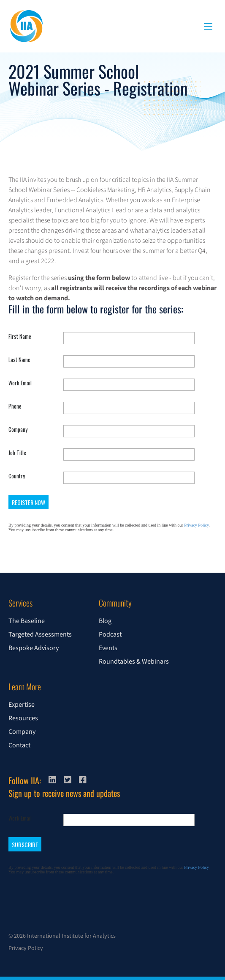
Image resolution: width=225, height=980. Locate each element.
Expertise (22, 705)
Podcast (110, 634)
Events (108, 648)
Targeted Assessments (40, 634)
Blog (105, 621)
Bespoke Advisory (34, 648)
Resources (23, 718)
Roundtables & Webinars (134, 662)
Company (22, 732)
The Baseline (27, 621)
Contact (19, 745)
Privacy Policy (26, 948)
